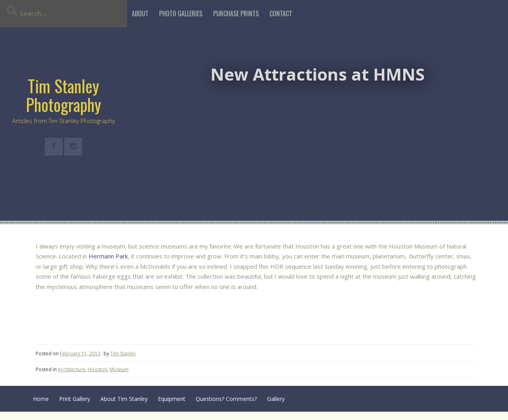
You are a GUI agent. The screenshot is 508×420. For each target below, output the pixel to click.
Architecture (72, 369)
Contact (281, 13)
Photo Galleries (181, 13)
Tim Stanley (123, 354)
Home (41, 399)
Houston (97, 369)
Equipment (172, 399)
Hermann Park (108, 256)
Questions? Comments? (226, 399)
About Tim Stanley (124, 399)
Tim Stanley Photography (63, 95)
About (140, 13)
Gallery (276, 399)
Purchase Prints (236, 13)
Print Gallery (75, 399)
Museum (119, 369)
